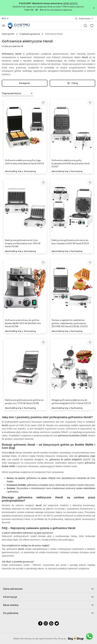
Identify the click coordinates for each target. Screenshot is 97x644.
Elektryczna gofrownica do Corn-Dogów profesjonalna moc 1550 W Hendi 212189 (23, 243)
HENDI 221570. (71, 3)
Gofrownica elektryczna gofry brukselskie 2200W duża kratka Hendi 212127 (71, 163)
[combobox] (17, 93)
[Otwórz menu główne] (4, 26)
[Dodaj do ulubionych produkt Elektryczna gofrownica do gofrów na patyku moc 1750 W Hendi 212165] (43, 342)
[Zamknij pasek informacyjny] (94, 8)
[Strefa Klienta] (84, 19)
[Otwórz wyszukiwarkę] (85, 26)
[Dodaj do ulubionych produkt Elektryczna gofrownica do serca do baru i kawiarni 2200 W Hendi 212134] (90, 183)
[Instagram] (46, 623)
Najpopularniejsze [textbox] (12, 93)
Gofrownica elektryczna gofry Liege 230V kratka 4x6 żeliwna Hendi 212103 (24, 162)
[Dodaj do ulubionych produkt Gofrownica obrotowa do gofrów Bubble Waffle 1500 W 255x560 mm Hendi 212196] (43, 262)
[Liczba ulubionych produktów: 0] (92, 26)
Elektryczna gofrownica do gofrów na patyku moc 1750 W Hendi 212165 (24, 402)
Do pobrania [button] (48, 613)
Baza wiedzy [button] (48, 605)
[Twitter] (57, 623)
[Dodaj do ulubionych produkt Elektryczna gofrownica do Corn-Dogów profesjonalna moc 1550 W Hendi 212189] (43, 183)
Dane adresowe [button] (48, 589)
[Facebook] (40, 623)
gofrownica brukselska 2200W (73, 436)
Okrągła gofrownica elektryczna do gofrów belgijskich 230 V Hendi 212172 (71, 402)
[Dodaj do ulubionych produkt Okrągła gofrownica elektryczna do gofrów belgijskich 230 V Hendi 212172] (90, 342)
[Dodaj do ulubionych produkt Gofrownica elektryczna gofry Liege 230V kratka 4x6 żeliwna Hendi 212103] (43, 103)
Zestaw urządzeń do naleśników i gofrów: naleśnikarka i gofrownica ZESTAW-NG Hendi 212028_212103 (70, 323)
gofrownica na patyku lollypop (41, 478)
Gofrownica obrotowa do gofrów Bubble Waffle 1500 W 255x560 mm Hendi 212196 (23, 323)
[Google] (51, 623)
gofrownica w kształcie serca (41, 485)
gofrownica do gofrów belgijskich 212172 (70, 459)
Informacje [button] (48, 597)
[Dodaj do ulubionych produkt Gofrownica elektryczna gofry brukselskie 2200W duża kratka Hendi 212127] (90, 103)
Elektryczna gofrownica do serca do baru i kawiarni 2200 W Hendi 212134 (70, 242)
